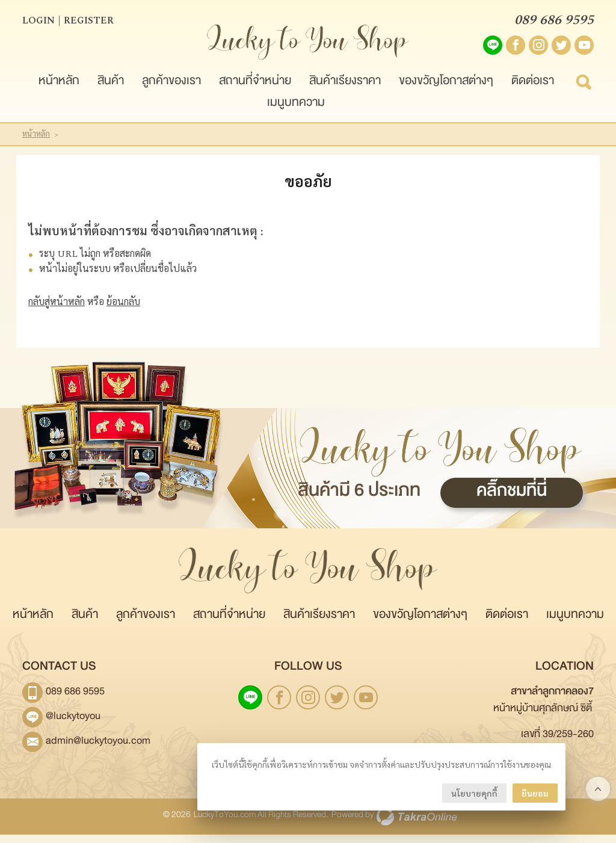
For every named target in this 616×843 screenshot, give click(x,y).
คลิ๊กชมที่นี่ (512, 503)
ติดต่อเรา (533, 92)
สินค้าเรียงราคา (345, 92)
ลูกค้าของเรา (171, 92)
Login (38, 24)
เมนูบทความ (296, 113)
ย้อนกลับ (123, 310)
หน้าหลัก (59, 92)
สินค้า (111, 92)
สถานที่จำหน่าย (255, 92)
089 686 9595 (554, 24)
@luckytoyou (73, 727)
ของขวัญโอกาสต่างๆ (446, 92)
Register (89, 24)
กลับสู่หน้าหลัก (57, 310)
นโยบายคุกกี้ (474, 793)
